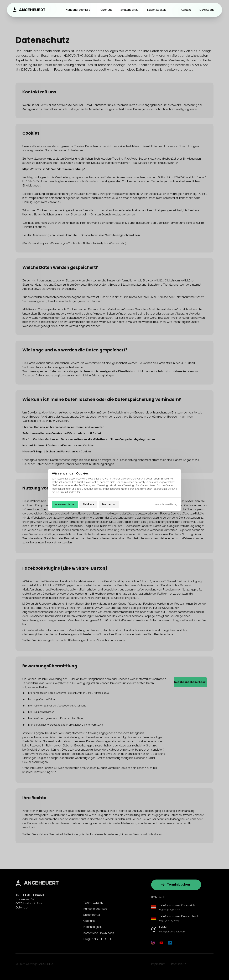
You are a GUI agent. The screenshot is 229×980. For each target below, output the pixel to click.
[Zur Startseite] (29, 10)
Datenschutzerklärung (166, 505)
